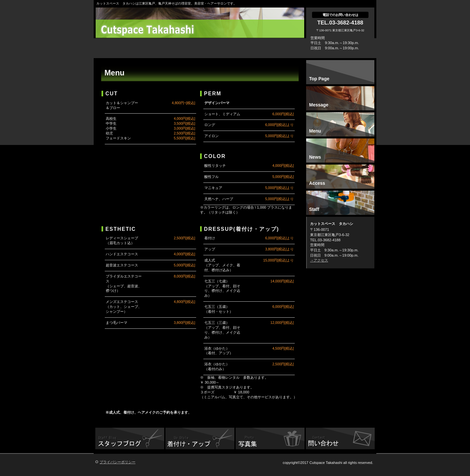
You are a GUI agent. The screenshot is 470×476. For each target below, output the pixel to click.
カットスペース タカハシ (202, 29)
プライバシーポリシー (117, 462)
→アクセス (319, 260)
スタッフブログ (130, 439)
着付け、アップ (200, 439)
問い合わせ (340, 439)
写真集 (270, 439)
